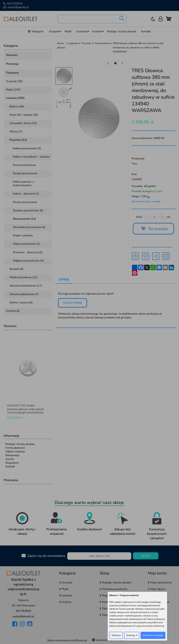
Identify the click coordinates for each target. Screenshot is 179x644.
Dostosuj (131, 635)
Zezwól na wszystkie (153, 635)
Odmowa (116, 635)
